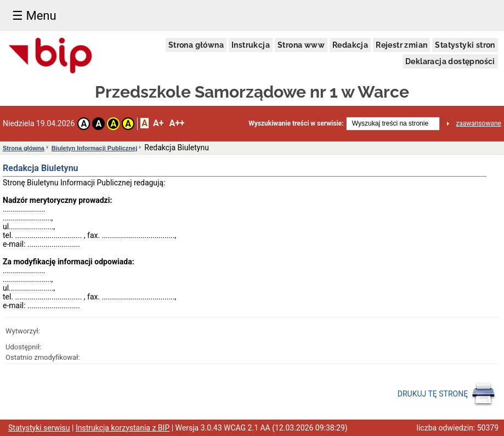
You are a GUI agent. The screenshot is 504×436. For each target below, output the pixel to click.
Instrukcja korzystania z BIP (123, 428)
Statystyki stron (465, 45)
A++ (177, 123)
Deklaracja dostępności (450, 61)
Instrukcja (251, 45)
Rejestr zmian (401, 45)
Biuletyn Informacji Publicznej (94, 148)
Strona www (301, 45)
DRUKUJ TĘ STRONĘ (447, 394)
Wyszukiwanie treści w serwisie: (296, 123)
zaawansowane (478, 123)
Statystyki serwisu (39, 428)
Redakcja (350, 45)
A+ (158, 123)
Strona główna (196, 45)
